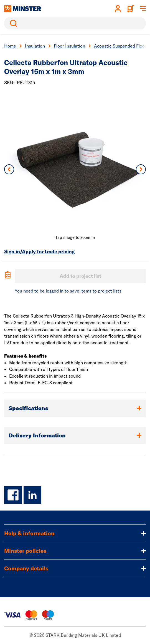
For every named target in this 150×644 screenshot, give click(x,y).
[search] (75, 23)
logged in (55, 291)
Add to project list (80, 276)
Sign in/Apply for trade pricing (39, 252)
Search (12, 23)
